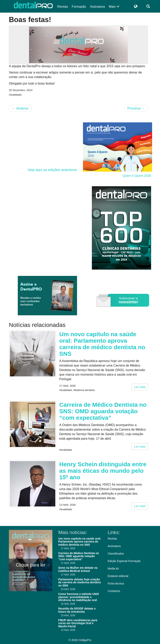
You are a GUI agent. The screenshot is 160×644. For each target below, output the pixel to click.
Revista (63, 7)
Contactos (114, 591)
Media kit (113, 569)
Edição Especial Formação (124, 561)
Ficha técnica (116, 584)
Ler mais (140, 387)
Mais (114, 7)
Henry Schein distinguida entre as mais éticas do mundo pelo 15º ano (103, 471)
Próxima (136, 108)
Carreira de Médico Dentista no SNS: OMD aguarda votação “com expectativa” (103, 411)
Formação (79, 7)
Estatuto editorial (118, 576)
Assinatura (97, 7)
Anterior (20, 108)
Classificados (116, 554)
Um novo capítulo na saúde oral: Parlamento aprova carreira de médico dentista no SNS (102, 344)
